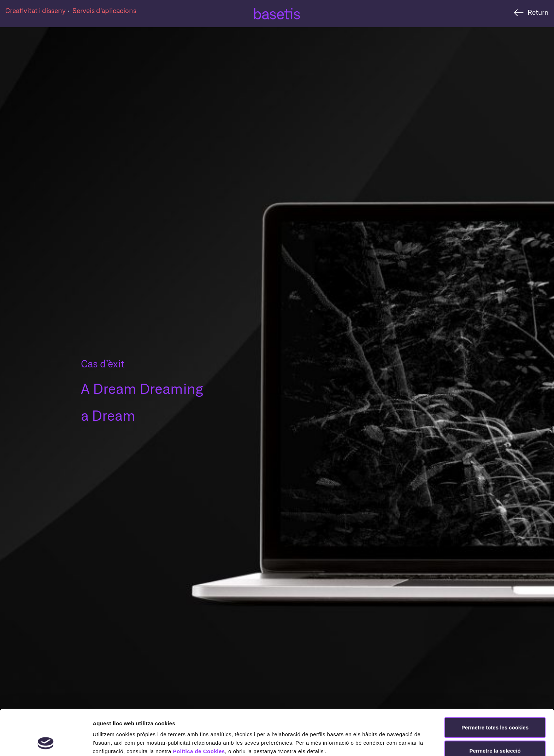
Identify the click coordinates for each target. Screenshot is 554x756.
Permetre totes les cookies (495, 684)
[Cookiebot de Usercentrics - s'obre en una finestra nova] (46, 742)
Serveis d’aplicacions (104, 10)
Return (538, 12)
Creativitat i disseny (36, 10)
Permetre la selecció (495, 708)
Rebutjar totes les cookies (495, 731)
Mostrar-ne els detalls (120, 742)
